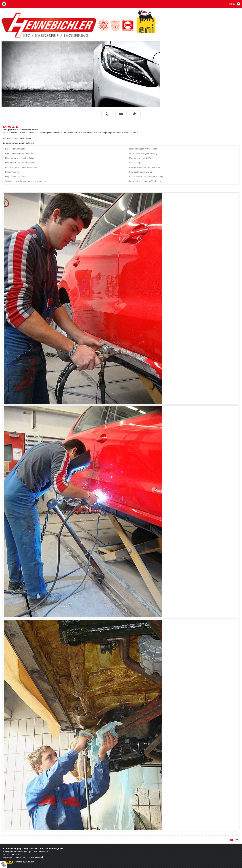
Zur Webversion (35, 857)
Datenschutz (20, 857)
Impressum (8, 857)
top (232, 840)
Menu (232, 4)
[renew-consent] (3, 865)
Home (4, 4)
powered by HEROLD (24, 862)
